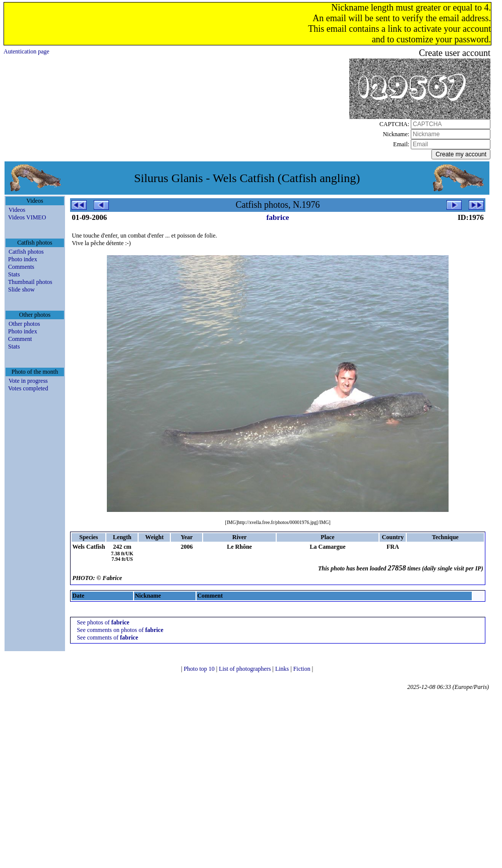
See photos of (103, 622)
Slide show (21, 290)
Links (283, 669)
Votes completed (28, 388)
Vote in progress (28, 381)
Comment (20, 339)
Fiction (303, 669)
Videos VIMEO (27, 217)
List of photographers (245, 669)
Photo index (23, 259)
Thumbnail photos (30, 282)
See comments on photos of (120, 630)
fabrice (278, 217)
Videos (17, 210)
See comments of (107, 638)
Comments (21, 267)
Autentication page (26, 51)
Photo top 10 (200, 669)
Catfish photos (26, 252)
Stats (14, 274)
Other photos (24, 324)
